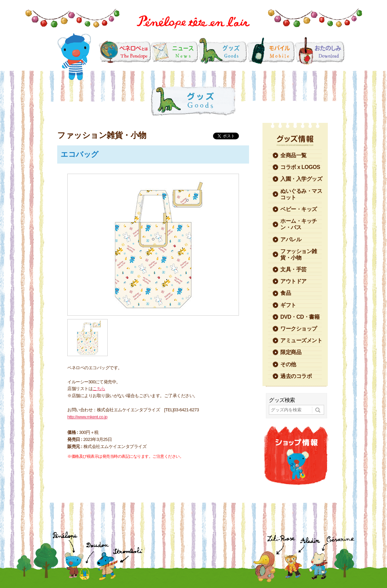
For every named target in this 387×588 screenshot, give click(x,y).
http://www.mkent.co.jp (87, 417)
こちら (99, 389)
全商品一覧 (293, 155)
